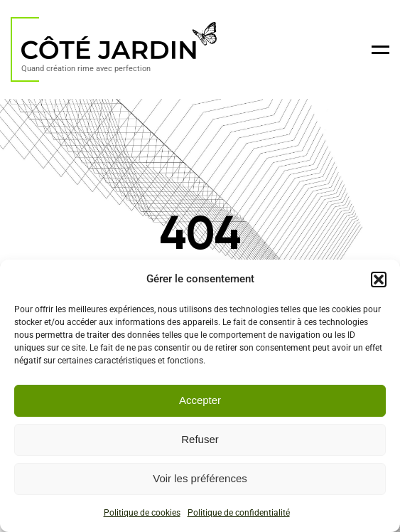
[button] (379, 280)
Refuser (200, 439)
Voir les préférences (200, 478)
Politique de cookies (142, 513)
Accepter (200, 400)
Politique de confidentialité (239, 513)
